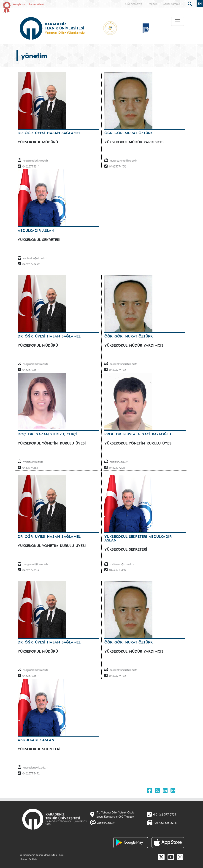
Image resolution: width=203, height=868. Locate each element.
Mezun (153, 4)
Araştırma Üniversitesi (28, 4)
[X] (161, 857)
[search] (190, 3)
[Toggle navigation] (178, 21)
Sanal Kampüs (172, 4)
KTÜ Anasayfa (134, 4)
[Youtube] (171, 857)
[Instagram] (180, 857)
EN (200, 3)
